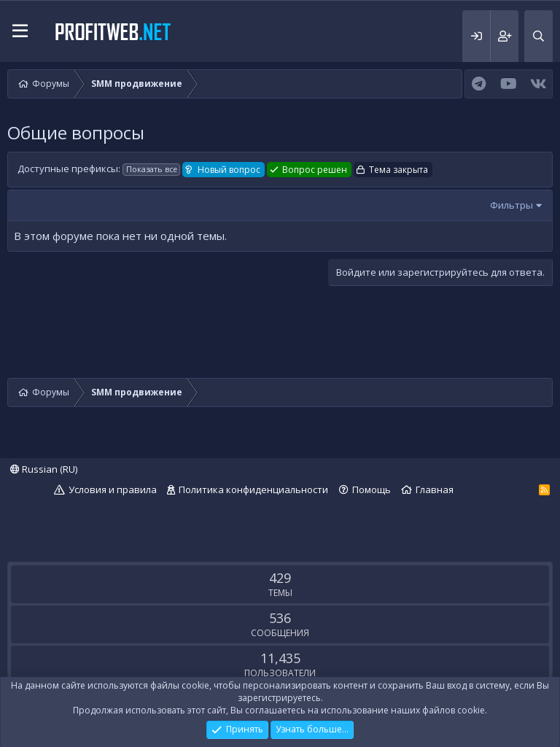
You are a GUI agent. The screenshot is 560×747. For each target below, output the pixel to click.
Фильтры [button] (512, 205)
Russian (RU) (44, 469)
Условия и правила (113, 489)
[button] (20, 31)
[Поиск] (538, 36)
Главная (435, 489)
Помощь (372, 489)
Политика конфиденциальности (253, 489)
